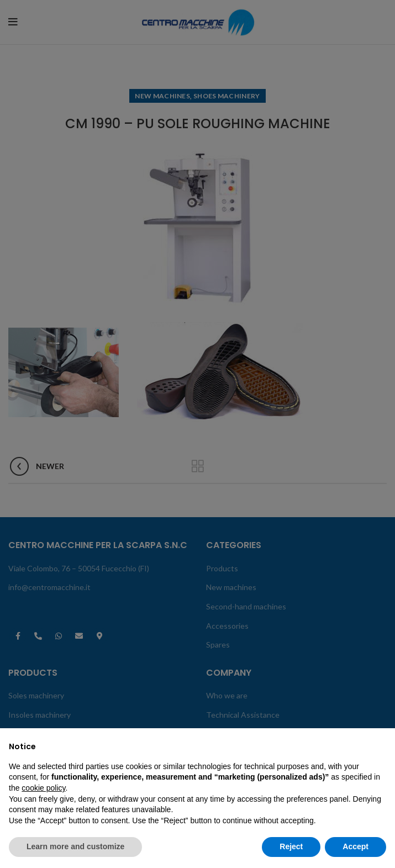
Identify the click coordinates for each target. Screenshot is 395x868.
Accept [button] (355, 846)
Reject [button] (291, 846)
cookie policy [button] (43, 788)
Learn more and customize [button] (75, 846)
